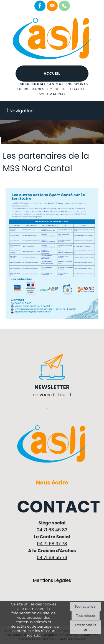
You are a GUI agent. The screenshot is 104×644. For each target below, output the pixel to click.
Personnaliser (86, 627)
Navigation (21, 111)
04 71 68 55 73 (52, 558)
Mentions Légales (52, 580)
